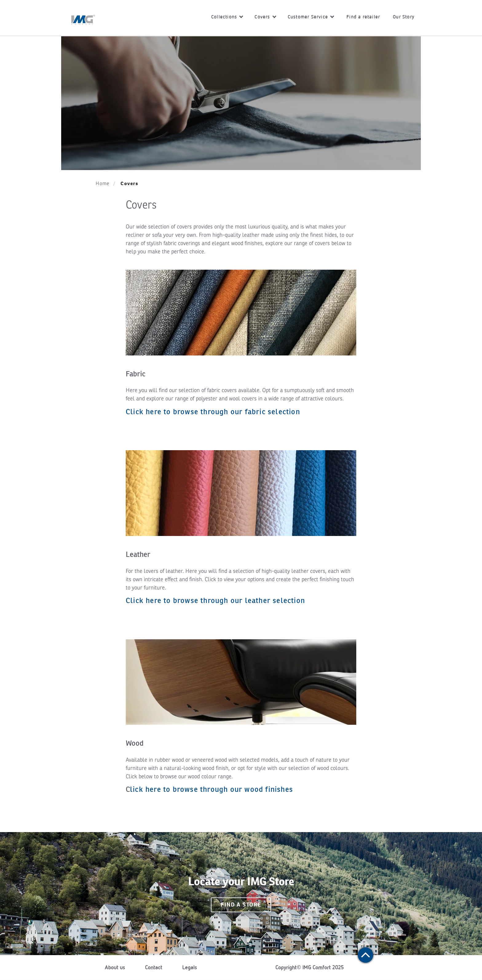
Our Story (404, 17)
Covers (265, 17)
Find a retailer (363, 17)
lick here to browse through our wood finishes (211, 789)
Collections (227, 17)
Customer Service (311, 17)
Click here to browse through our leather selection (215, 600)
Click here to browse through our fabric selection (213, 412)
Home (103, 184)
